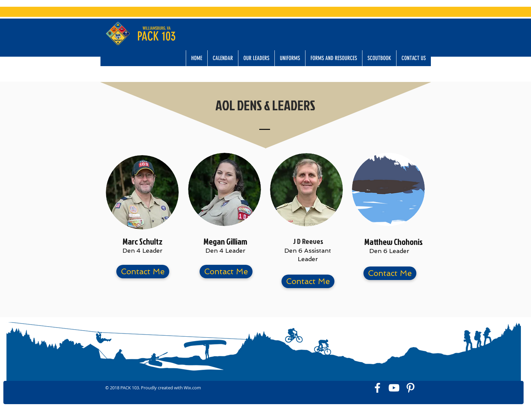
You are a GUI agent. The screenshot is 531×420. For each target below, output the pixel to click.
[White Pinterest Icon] (410, 388)
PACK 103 (156, 36)
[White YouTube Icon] (394, 388)
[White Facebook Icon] (377, 388)
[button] (256, 58)
